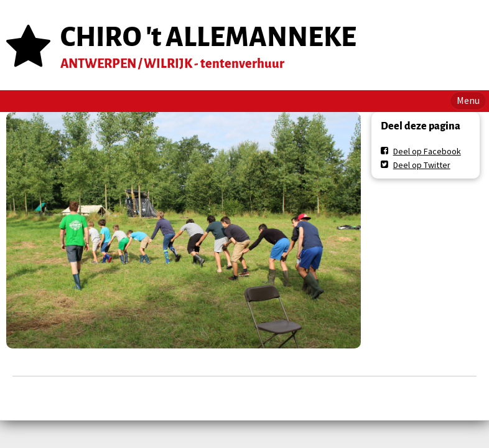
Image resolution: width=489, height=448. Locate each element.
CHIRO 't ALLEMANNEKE (208, 37)
